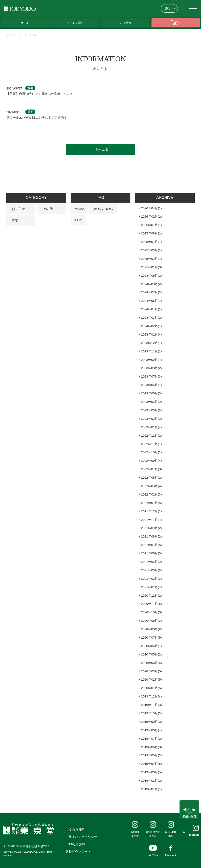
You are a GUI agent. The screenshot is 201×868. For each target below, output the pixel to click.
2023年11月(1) (151, 351)
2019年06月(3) (151, 747)
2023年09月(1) (151, 360)
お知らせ (35, 35)
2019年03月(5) (151, 772)
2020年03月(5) (151, 671)
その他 (48, 209)
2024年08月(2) (151, 284)
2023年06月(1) (151, 385)
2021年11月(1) (151, 520)
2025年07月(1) (151, 242)
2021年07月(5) (151, 545)
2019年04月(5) (151, 764)
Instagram (189, 835)
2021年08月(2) (151, 536)
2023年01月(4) (151, 427)
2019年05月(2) (151, 755)
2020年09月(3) (151, 621)
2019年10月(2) (151, 713)
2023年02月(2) (151, 419)
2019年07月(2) (151, 739)
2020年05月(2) (151, 654)
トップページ (14, 35)
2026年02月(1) (151, 216)
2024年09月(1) (151, 276)
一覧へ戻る (101, 149)
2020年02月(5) (151, 679)
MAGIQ (79, 209)
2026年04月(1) (151, 208)
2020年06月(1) (151, 646)
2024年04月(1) (151, 309)
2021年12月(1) (151, 511)
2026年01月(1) (151, 225)
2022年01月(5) (151, 503)
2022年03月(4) (151, 486)
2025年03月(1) (151, 250)
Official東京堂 (135, 834)
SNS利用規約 (75, 844)
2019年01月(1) (151, 789)
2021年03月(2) (151, 570)
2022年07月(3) (151, 469)
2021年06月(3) (151, 553)
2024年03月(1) (151, 318)
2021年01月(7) (151, 587)
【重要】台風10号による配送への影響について (40, 94)
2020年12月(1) (151, 595)
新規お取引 (189, 812)
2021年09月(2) (151, 528)
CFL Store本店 (171, 834)
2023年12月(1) (151, 343)
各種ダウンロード (78, 851)
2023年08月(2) (151, 368)
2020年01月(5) (151, 688)
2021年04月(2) (151, 562)
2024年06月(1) (151, 301)
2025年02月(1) (151, 259)
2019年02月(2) (151, 781)
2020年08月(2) (151, 629)
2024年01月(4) (151, 334)
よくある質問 (75, 829)
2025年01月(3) (151, 267)
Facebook (171, 855)
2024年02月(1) (151, 326)
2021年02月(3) (151, 579)
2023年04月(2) (151, 402)
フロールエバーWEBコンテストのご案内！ (37, 117)
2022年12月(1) (151, 435)
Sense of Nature (103, 209)
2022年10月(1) (151, 452)
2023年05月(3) (151, 393)
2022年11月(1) (151, 444)
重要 (15, 220)
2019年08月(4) (151, 730)
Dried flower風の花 (153, 834)
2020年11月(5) (151, 604)
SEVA (78, 220)
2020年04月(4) (151, 663)
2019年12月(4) (151, 696)
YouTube (153, 855)
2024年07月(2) (151, 292)
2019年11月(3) (151, 705)
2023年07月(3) (151, 376)
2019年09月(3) (151, 722)
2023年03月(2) (151, 410)
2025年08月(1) (151, 233)
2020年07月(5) (151, 637)
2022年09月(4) (151, 461)
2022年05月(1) (151, 477)
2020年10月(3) (151, 612)
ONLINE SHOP (179, 23)
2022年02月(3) (151, 494)
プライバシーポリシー (81, 837)
